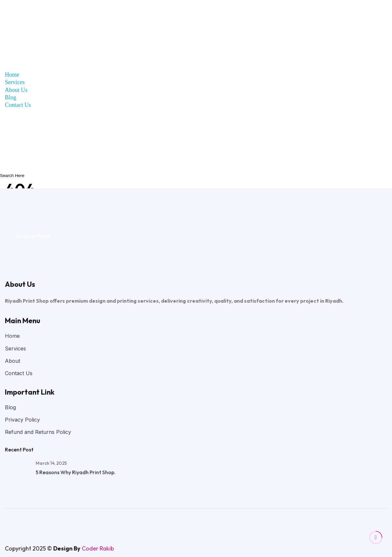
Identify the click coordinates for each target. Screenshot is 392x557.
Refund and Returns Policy (38, 432)
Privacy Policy (22, 420)
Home (12, 75)
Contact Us (18, 105)
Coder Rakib (98, 548)
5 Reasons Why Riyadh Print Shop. (76, 472)
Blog (11, 97)
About (12, 361)
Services (15, 82)
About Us (16, 90)
